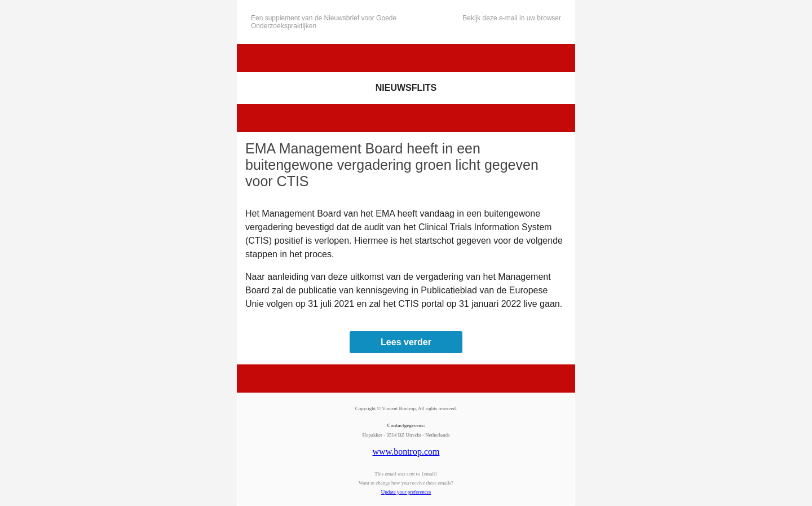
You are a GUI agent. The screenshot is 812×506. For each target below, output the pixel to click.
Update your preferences (406, 492)
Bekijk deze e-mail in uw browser (512, 18)
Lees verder (406, 342)
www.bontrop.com (406, 452)
